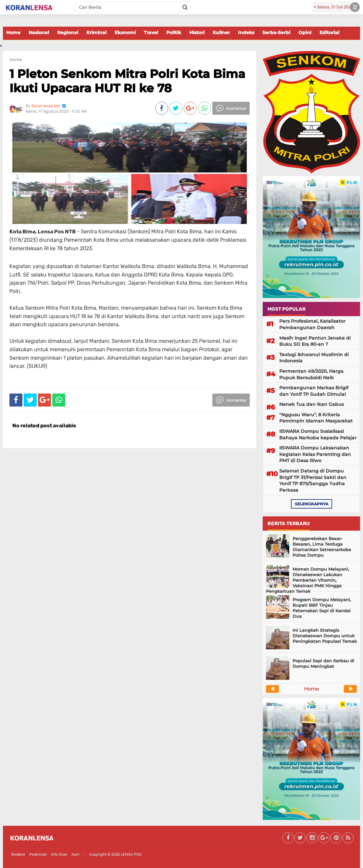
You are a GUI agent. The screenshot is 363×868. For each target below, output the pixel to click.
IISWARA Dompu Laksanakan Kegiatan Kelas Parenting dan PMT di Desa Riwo (315, 454)
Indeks (246, 32)
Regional (68, 32)
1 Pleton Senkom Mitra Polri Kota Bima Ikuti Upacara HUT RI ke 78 (127, 81)
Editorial (329, 32)
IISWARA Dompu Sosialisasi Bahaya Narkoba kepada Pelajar (318, 434)
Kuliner (221, 32)
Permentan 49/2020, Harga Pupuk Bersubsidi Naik (311, 374)
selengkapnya (312, 504)
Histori (197, 32)
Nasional (39, 32)
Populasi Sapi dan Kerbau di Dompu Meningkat (323, 663)
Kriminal (96, 32)
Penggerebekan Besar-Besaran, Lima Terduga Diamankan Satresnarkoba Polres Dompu (322, 547)
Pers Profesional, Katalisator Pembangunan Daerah (312, 324)
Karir (75, 854)
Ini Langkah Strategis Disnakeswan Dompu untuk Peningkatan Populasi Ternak (325, 636)
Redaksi (18, 854)
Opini (305, 32)
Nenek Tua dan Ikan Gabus (312, 404)
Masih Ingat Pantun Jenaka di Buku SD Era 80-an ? (315, 341)
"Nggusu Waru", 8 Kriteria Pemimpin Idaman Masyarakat (316, 418)
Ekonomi (125, 32)
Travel (151, 32)
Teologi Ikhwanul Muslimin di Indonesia (314, 358)
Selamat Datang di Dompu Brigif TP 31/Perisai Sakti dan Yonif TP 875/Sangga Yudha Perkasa (313, 480)
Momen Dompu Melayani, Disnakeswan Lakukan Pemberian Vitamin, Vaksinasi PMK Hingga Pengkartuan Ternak (307, 580)
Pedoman (38, 854)
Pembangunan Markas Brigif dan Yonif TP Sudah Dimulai (314, 391)
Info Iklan (59, 854)
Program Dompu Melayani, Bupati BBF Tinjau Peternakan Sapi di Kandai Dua (322, 608)
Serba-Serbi (276, 32)
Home (13, 32)
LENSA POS (131, 854)
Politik (174, 32)
